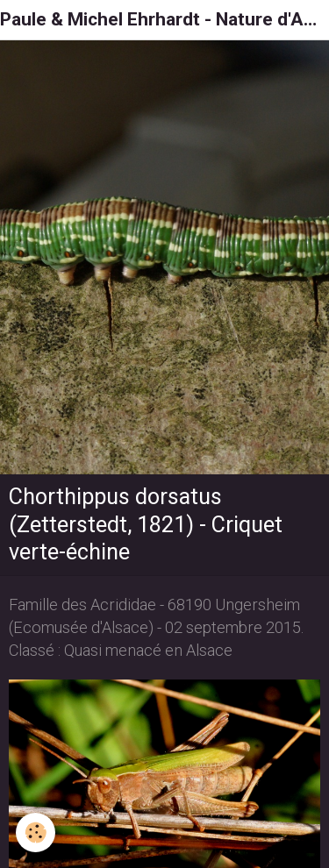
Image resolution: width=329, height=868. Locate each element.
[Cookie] (36, 832)
